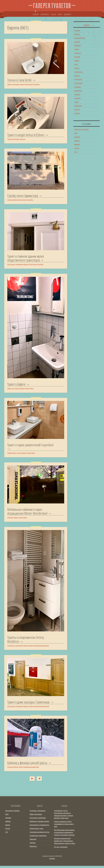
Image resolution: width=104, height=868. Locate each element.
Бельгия (77, 34)
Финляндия (78, 91)
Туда (40, 781)
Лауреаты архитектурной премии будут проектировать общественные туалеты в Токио (64, 843)
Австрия (22, 139)
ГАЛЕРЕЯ (36, 13)
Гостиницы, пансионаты (15, 647)
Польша (77, 76)
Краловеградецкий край (41, 647)
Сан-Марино (78, 83)
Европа (22, 84)
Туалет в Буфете (17, 385)
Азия (76, 133)
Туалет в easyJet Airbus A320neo (26, 135)
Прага (31, 389)
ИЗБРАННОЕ (45, 14)
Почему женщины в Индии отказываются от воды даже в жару (64, 826)
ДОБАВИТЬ (68, 14)
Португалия (29, 84)
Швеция (77, 109)
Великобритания (80, 38)
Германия (78, 45)
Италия (77, 60)
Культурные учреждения (15, 265)
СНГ (76, 152)
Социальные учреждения (38, 838)
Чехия (27, 389)
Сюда (31, 781)
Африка (77, 141)
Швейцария (78, 106)
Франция (77, 94)
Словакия (78, 87)
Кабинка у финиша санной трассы (28, 765)
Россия (77, 148)
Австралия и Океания (82, 129)
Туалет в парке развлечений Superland (31, 446)
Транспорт (11, 139)
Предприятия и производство (39, 827)
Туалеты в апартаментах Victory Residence (26, 641)
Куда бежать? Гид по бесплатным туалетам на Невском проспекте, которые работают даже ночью (64, 816)
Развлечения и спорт (14, 454)
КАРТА (60, 14)
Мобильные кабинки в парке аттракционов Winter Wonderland (28, 513)
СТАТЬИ (53, 14)
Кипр (76, 64)
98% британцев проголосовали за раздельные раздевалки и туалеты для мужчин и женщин (64, 835)
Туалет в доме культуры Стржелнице (29, 704)
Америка (77, 137)
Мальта (77, 68)
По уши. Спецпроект (61, 849)
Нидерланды (79, 72)
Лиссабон (36, 84)
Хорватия (77, 98)
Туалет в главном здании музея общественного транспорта (26, 259)
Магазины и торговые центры (39, 824)
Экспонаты (33, 848)
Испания (77, 57)
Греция (77, 49)
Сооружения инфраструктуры (39, 834)
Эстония (77, 113)
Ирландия (78, 53)
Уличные (10, 200)
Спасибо (52, 861)
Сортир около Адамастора (23, 196)
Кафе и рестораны (13, 84)
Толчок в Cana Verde (20, 80)
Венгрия (77, 42)
